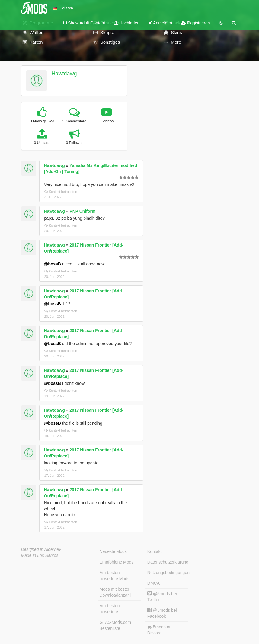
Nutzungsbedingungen (168, 573)
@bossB (53, 264)
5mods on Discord (159, 630)
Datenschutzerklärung (168, 562)
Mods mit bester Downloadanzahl (115, 592)
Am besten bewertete (110, 609)
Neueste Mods (113, 551)
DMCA (153, 583)
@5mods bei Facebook (162, 613)
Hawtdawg (64, 74)
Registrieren (195, 23)
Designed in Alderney (41, 549)
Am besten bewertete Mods (115, 576)
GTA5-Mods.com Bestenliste (115, 625)
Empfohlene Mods (117, 562)
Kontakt (154, 551)
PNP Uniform (82, 211)
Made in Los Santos (40, 555)
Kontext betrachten (61, 192)
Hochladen (127, 23)
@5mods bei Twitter (162, 597)
